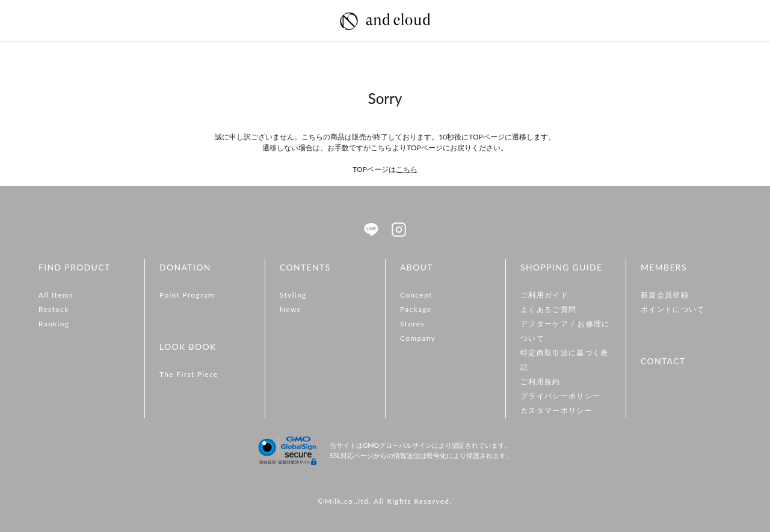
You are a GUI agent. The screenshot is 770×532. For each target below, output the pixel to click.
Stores (412, 324)
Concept (416, 295)
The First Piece (189, 374)
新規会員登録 (665, 295)
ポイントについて (673, 309)
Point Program (187, 295)
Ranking (54, 324)
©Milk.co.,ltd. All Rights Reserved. (385, 501)
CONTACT (663, 361)
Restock (54, 309)
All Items (56, 295)
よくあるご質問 (548, 309)
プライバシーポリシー (560, 396)
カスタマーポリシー (556, 410)
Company (418, 338)
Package (416, 309)
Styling (293, 295)
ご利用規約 (541, 381)
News (290, 309)
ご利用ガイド (544, 295)
